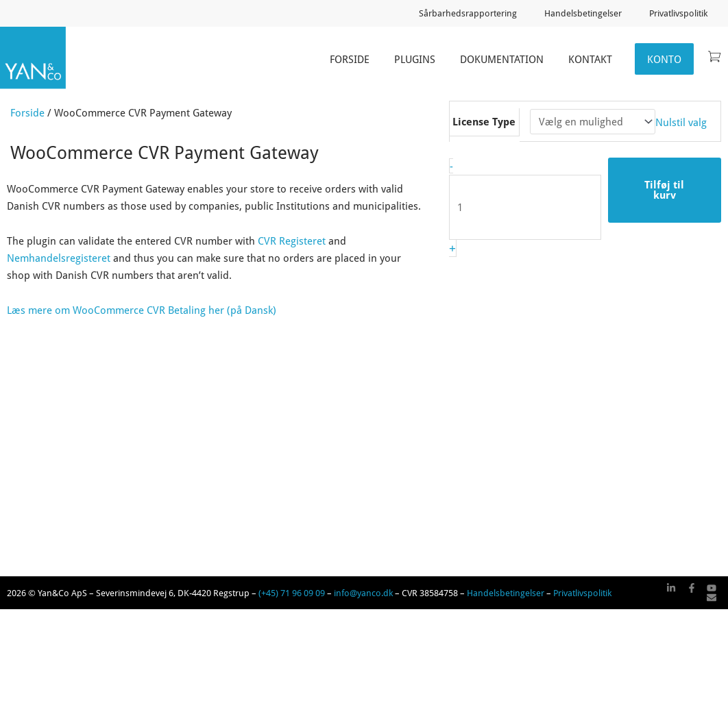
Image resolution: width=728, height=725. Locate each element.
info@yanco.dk (363, 593)
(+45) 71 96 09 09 (292, 593)
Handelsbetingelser (583, 13)
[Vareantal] (525, 207)
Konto (664, 59)
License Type (484, 121)
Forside (350, 59)
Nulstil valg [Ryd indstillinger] (681, 121)
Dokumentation (502, 59)
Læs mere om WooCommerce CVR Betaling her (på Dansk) (142, 310)
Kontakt (590, 59)
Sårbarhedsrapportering (468, 13)
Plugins (415, 59)
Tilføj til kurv (664, 189)
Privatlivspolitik (678, 13)
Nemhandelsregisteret (59, 258)
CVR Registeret (292, 241)
